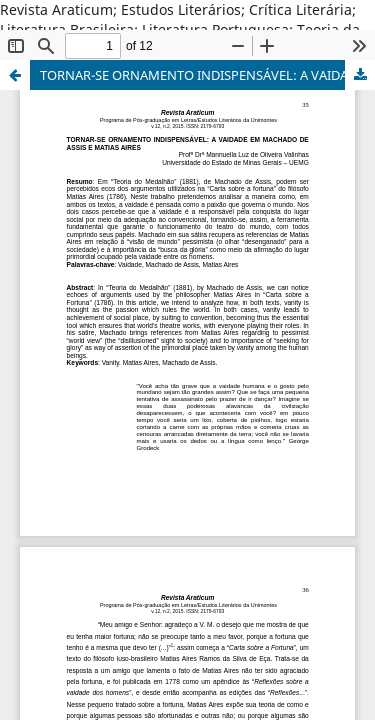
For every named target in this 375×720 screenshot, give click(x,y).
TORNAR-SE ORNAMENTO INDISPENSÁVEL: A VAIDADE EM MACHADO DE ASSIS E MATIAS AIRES (207, 75)
